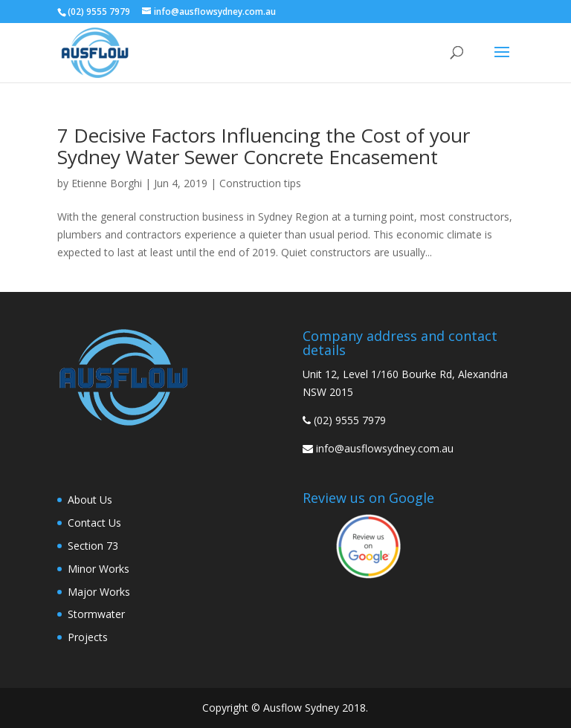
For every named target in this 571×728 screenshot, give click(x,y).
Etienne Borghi (107, 183)
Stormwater (96, 614)
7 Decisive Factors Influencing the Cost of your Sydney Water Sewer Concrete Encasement (264, 146)
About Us (90, 500)
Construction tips (260, 183)
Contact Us (94, 523)
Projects (88, 637)
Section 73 (93, 546)
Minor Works (99, 569)
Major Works (99, 592)
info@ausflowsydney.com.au (385, 448)
